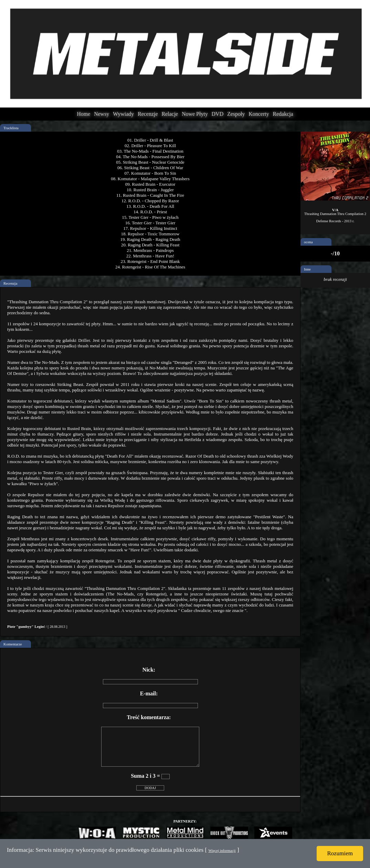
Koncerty (259, 114)
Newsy (102, 114)
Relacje (170, 114)
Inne (307, 269)
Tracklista (11, 128)
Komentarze (13, 644)
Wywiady (123, 114)
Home (83, 114)
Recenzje (148, 114)
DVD (218, 114)
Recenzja (10, 283)
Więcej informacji (222, 850)
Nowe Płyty (195, 114)
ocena (308, 242)
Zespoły (236, 114)
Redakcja (283, 114)
